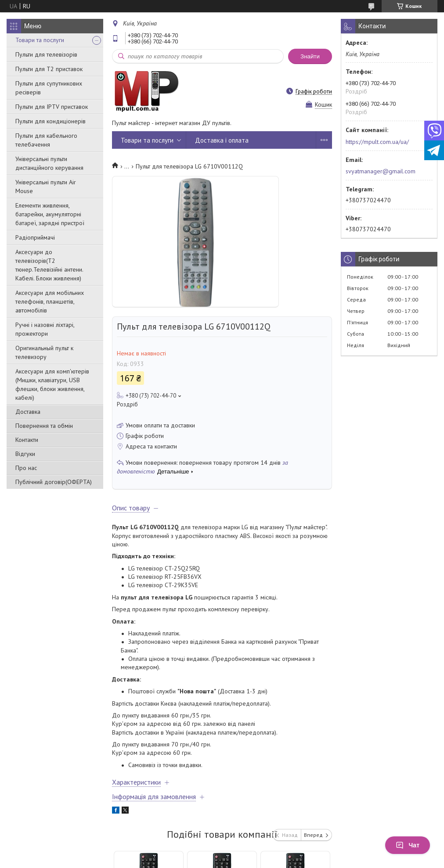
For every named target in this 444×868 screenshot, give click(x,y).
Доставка (28, 412)
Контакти (27, 440)
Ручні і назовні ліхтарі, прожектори (45, 329)
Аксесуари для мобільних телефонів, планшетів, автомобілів (50, 301)
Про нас (26, 468)
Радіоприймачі (35, 237)
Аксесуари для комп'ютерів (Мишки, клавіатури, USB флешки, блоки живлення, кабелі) (52, 384)
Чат (408, 845)
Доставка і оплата (222, 140)
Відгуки (25, 454)
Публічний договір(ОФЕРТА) (54, 482)
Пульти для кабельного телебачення (46, 140)
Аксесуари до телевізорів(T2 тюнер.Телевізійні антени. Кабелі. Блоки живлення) (49, 265)
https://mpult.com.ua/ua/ (377, 142)
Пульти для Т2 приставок (49, 69)
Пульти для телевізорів (46, 54)
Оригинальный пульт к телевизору (44, 352)
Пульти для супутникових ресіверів (49, 88)
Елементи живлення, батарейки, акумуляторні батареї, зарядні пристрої (50, 214)
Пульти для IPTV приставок (52, 107)
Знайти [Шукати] (310, 56)
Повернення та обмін (44, 426)
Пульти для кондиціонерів (51, 121)
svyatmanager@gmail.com (381, 171)
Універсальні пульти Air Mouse (46, 187)
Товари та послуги (40, 40)
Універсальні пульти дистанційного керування (49, 163)
